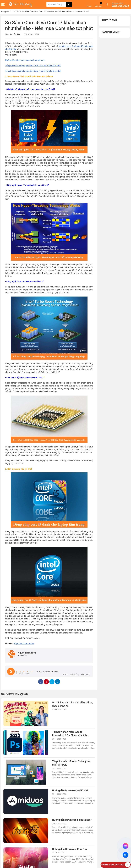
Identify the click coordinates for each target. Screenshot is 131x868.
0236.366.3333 (120, 6)
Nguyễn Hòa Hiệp (13, 34)
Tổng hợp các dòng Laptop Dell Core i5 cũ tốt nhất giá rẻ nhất (33, 66)
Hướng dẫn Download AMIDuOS (70, 790)
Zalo (125, 855)
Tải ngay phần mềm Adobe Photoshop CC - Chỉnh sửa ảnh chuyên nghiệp (69, 735)
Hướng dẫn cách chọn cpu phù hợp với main (25, 60)
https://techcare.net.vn (24, 644)
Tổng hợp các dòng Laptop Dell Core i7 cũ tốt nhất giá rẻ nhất (33, 71)
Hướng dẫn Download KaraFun (69, 849)
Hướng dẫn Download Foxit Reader (72, 820)
